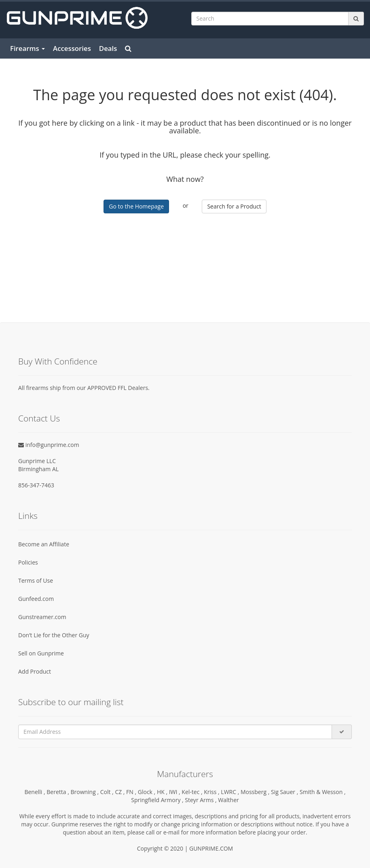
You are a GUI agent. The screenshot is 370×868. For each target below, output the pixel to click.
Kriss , (212, 792)
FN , (132, 792)
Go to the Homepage (136, 206)
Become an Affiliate (44, 544)
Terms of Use (36, 580)
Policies (28, 562)
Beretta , (58, 792)
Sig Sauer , (285, 792)
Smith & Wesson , (323, 792)
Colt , (108, 792)
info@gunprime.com (49, 445)
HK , (163, 792)
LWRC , (231, 792)
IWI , (175, 792)
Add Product (35, 671)
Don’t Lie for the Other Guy (54, 635)
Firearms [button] (27, 48)
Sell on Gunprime (41, 653)
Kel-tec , (193, 792)
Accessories (72, 48)
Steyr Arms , (201, 800)
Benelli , (35, 792)
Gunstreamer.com (42, 617)
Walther (228, 800)
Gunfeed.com (36, 599)
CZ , (121, 792)
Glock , (147, 792)
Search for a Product (234, 206)
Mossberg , (256, 792)
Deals (108, 48)
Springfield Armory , (158, 800)
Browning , (85, 792)
